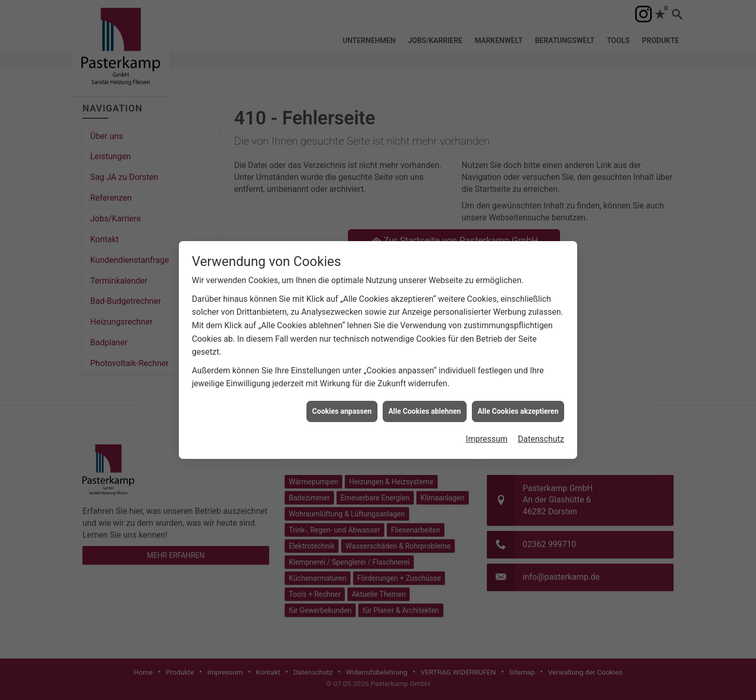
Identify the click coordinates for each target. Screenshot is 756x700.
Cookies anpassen (342, 399)
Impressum (487, 427)
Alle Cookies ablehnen (425, 399)
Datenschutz (541, 427)
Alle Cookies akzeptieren (518, 399)
